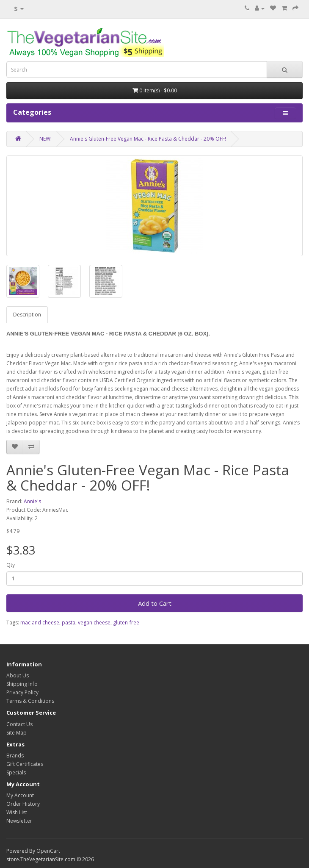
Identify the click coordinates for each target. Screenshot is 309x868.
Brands (15, 756)
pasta (69, 623)
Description (27, 315)
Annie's (32, 501)
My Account (20, 795)
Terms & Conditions (30, 701)
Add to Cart (155, 603)
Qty (11, 565)
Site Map (17, 733)
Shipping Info (22, 684)
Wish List (17, 812)
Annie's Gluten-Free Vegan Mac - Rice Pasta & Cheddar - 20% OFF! (148, 139)
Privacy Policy (22, 692)
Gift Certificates (25, 764)
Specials (16, 772)
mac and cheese (40, 623)
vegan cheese (94, 623)
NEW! (46, 139)
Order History (23, 804)
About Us (18, 675)
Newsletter (19, 821)
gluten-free (126, 623)
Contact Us (19, 724)
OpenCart (48, 851)
